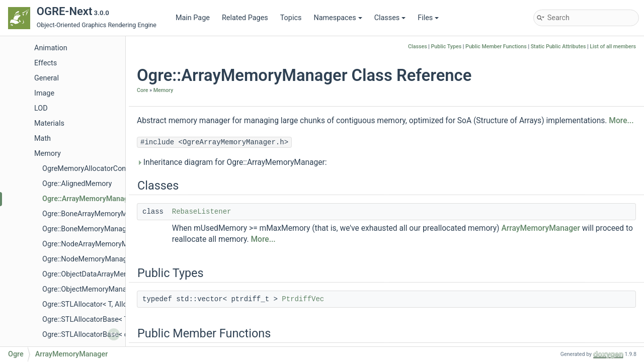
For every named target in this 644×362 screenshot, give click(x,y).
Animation (51, 48)
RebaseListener (202, 212)
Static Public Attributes (558, 47)
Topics (291, 18)
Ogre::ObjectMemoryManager (90, 289)
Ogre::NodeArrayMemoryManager (96, 244)
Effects (46, 63)
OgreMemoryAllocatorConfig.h (91, 169)
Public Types (447, 47)
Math (43, 139)
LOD (41, 108)
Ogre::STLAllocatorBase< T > (88, 320)
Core (142, 90)
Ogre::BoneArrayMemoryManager (96, 214)
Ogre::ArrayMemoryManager (89, 199)
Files (428, 18)
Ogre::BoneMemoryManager (88, 229)
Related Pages (245, 18)
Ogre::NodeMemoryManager (88, 259)
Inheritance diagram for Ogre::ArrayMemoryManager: (232, 162)
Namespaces (338, 18)
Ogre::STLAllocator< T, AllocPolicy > (99, 304)
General (47, 78)
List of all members (613, 47)
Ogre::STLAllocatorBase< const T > (98, 335)
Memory (48, 154)
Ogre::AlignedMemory (77, 184)
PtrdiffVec (303, 299)
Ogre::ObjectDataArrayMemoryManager (105, 274)
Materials (49, 123)
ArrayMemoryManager (541, 228)
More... (621, 121)
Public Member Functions (496, 47)
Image (44, 93)
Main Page (193, 18)
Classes (390, 18)
